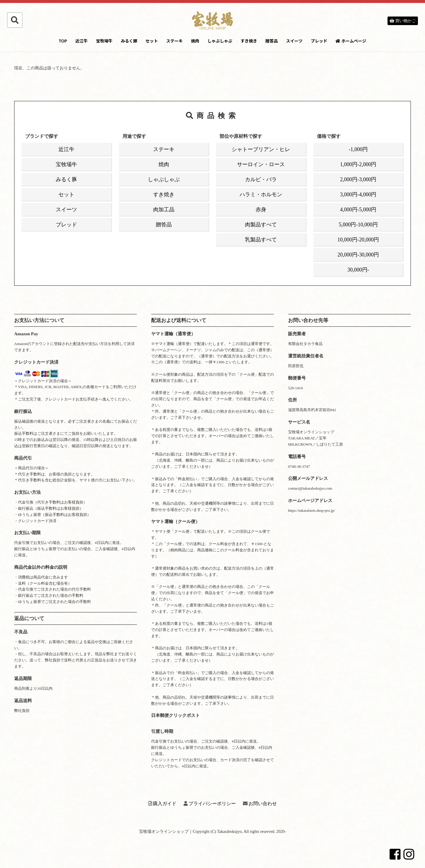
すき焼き (249, 41)
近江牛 (81, 41)
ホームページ (351, 41)
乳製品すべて (261, 240)
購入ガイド (162, 804)
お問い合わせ (260, 804)
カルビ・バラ (261, 179)
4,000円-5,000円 (358, 210)
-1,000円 (358, 149)
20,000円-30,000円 (358, 255)
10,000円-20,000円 (358, 240)
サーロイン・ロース (261, 164)
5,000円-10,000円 (358, 225)
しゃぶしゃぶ (220, 41)
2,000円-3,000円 (358, 179)
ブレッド (319, 41)
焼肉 (195, 41)
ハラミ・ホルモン (261, 194)
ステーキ (174, 41)
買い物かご (403, 21)
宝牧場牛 (104, 41)
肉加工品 (164, 210)
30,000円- (358, 270)
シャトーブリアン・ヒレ (261, 149)
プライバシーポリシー (210, 804)
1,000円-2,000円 (358, 164)
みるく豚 (129, 41)
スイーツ (294, 41)
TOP (63, 41)
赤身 (261, 210)
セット (152, 41)
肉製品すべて (261, 225)
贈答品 (272, 41)
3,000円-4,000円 (358, 194)
